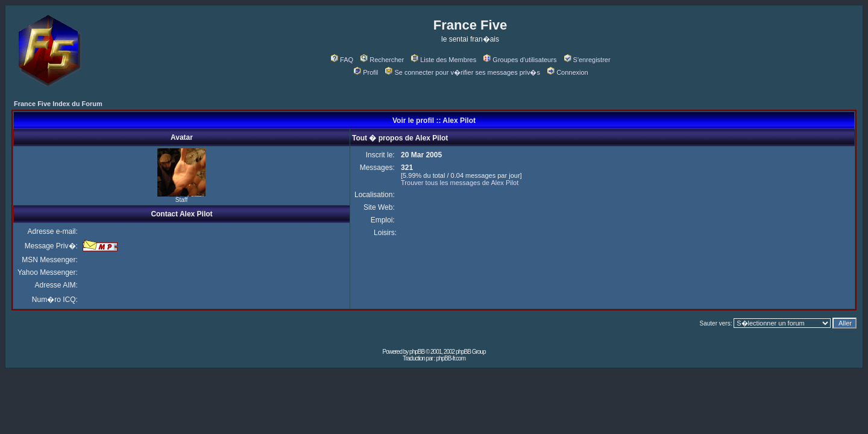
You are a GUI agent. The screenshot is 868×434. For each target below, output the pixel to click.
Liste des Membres (444, 60)
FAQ (342, 60)
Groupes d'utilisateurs (520, 60)
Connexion (568, 72)
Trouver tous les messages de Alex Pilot (460, 183)
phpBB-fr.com (451, 358)
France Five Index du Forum (58, 104)
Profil (366, 72)
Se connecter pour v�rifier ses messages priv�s (462, 72)
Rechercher (382, 60)
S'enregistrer (587, 60)
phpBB (417, 352)
